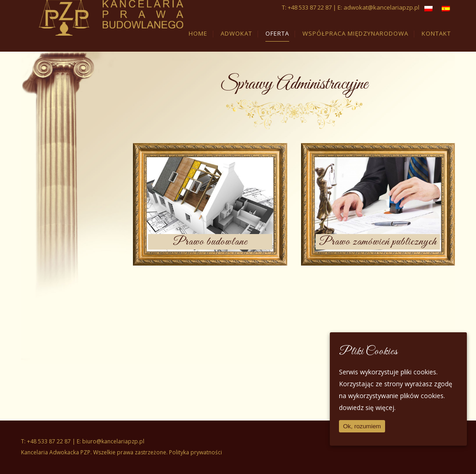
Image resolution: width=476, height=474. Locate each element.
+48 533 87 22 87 (310, 7)
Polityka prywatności (196, 452)
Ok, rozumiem (362, 426)
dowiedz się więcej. (367, 407)
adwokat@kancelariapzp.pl (381, 7)
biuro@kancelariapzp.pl (113, 441)
